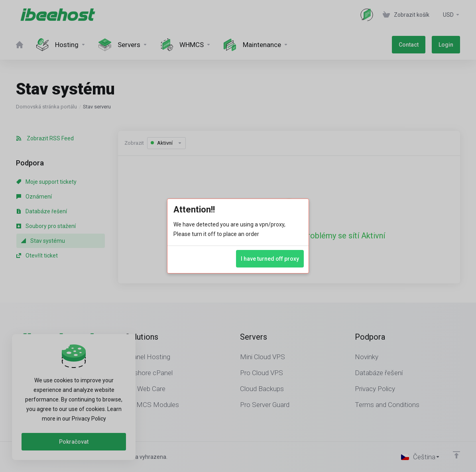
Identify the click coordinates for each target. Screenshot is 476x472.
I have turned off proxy (270, 259)
